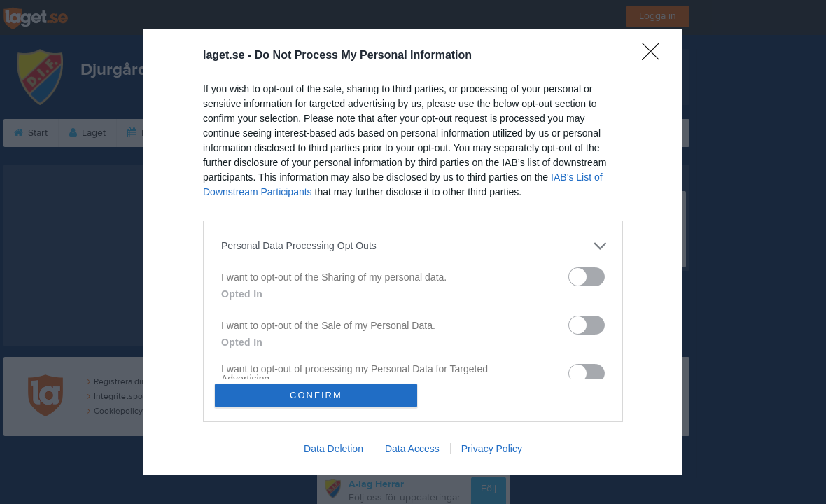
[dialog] (413, 252)
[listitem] (413, 245)
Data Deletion (334, 449)
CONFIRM (317, 395)
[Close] (655, 55)
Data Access (412, 449)
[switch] (587, 276)
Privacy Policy (492, 449)
